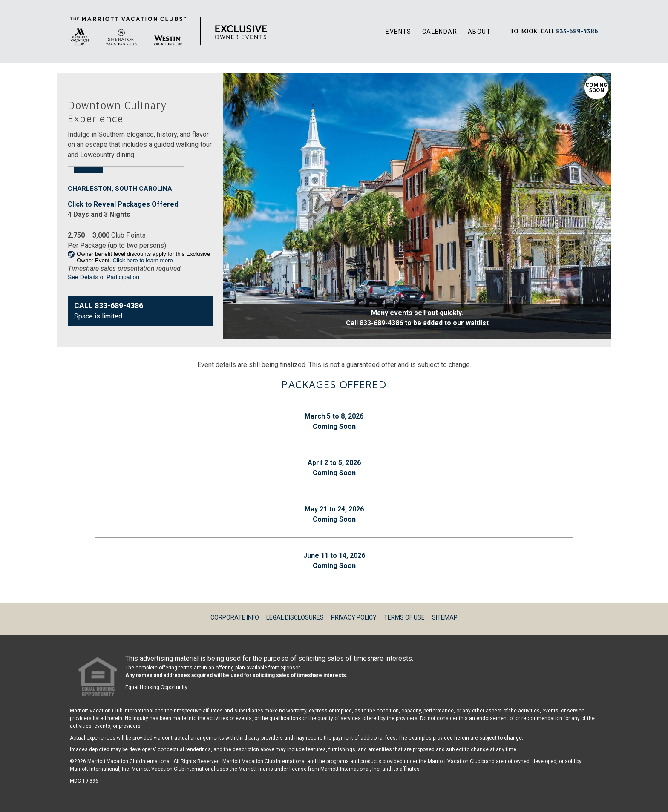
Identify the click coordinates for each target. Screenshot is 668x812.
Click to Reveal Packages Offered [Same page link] (123, 204)
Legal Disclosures (295, 617)
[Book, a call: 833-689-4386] (577, 31)
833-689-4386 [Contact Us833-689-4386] (119, 306)
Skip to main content (0, 0)
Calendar (440, 32)
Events (398, 32)
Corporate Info (235, 617)
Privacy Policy (354, 617)
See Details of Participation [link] (104, 277)
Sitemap (445, 617)
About (479, 32)
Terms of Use (404, 617)
